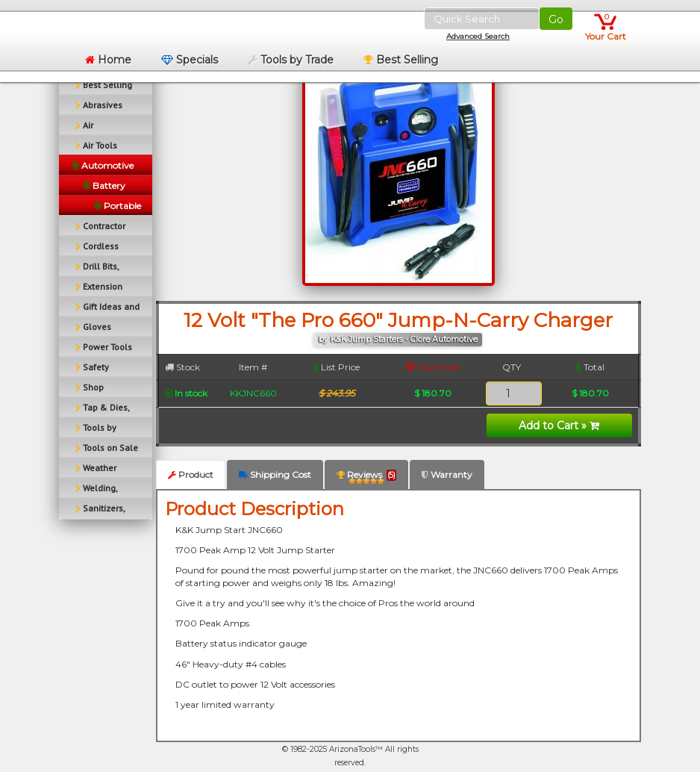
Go (556, 19)
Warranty (447, 474)
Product (191, 474)
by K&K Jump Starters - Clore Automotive (398, 339)
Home (108, 60)
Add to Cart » (559, 426)
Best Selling (401, 60)
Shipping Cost (275, 474)
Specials (190, 60)
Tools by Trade (291, 60)
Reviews (366, 477)
